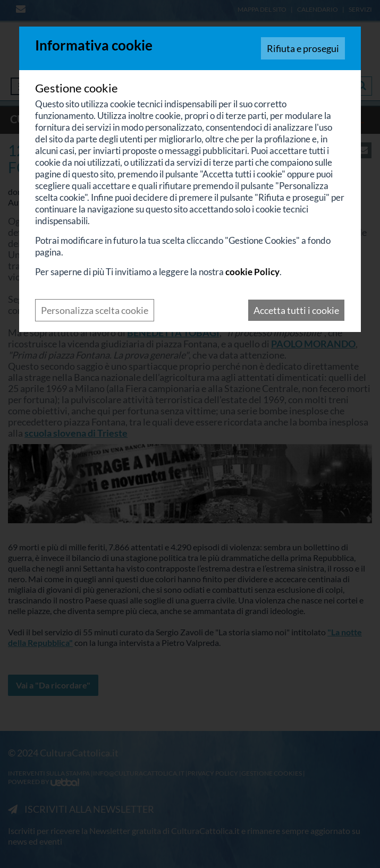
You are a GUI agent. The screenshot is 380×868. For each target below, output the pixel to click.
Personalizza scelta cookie (95, 310)
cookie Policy (252, 272)
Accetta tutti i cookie (296, 310)
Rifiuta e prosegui (303, 48)
